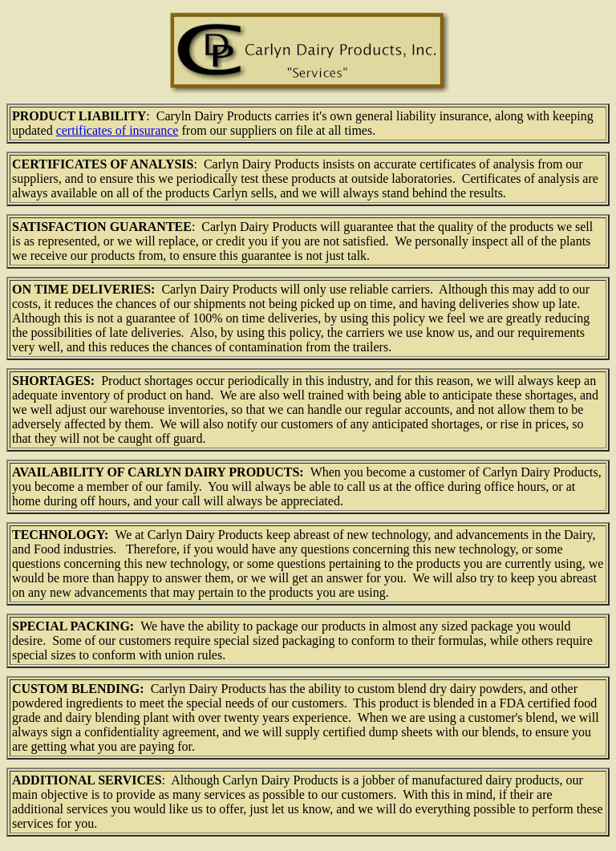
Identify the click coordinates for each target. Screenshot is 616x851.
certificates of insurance (118, 130)
